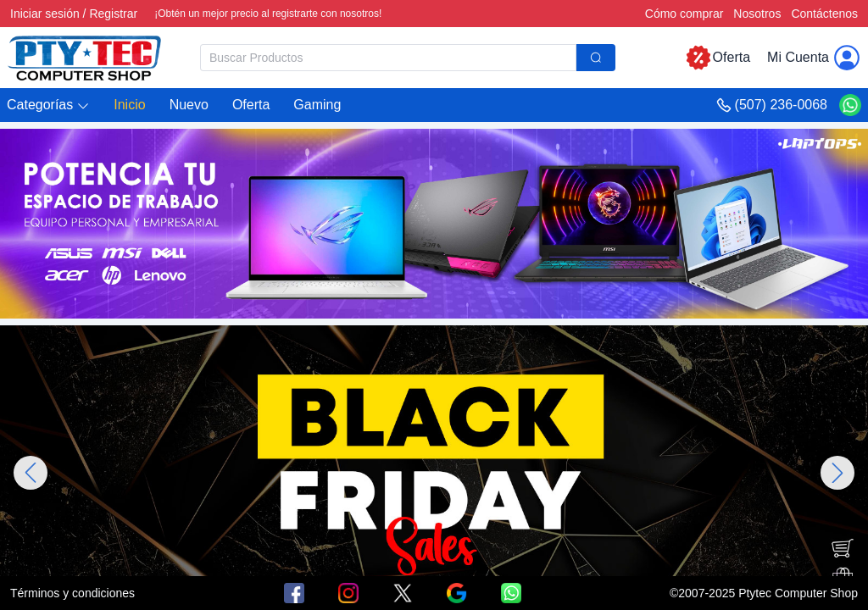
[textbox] (388, 58)
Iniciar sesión (45, 14)
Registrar (113, 14)
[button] (48, 105)
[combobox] (408, 58)
